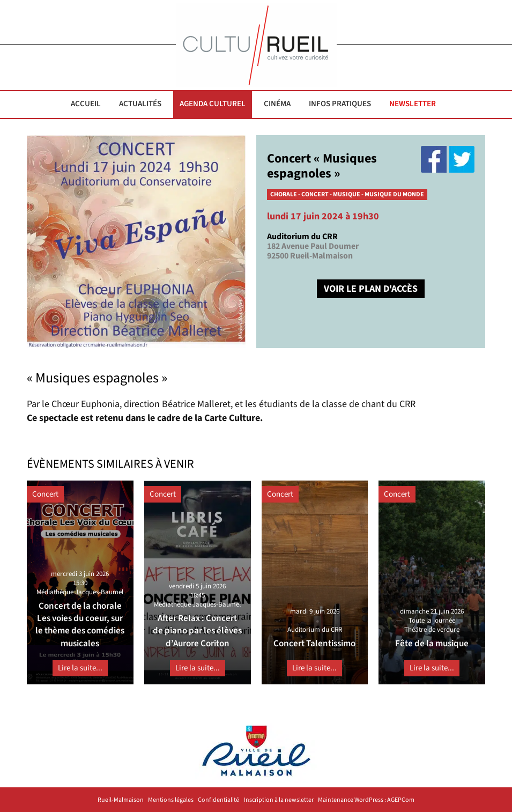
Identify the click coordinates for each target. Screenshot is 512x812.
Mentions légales (171, 800)
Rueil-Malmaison (121, 800)
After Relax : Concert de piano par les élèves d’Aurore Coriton (197, 631)
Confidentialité (218, 800)
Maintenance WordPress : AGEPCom (366, 800)
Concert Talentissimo (314, 644)
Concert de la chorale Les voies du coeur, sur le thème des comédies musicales (80, 625)
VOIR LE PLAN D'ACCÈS (371, 289)
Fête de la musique (432, 644)
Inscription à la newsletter (279, 800)
